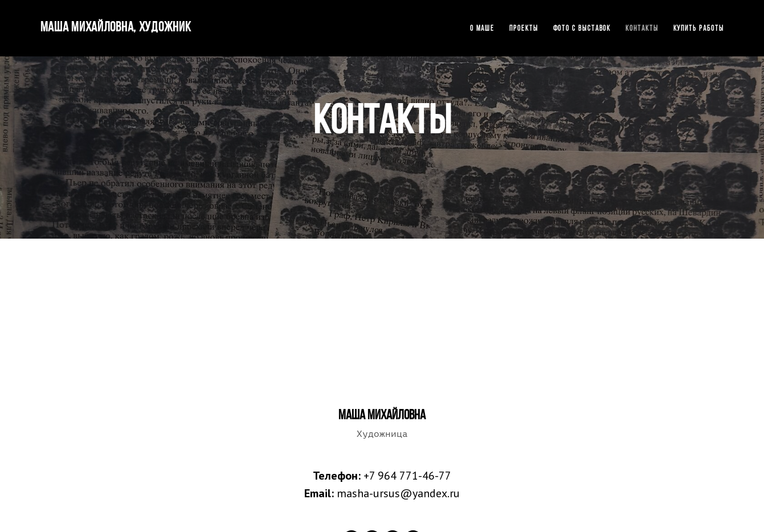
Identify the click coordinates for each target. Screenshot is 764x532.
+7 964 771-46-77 (407, 476)
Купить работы (699, 29)
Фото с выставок (582, 29)
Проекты (524, 29)
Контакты (642, 29)
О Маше (483, 29)
